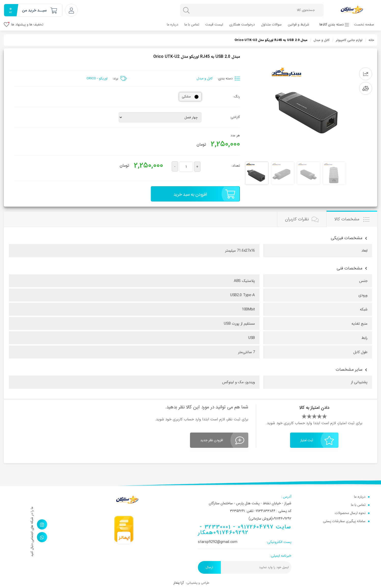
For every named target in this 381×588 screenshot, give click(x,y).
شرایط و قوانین (298, 25)
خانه (371, 40)
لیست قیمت (214, 25)
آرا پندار (179, 583)
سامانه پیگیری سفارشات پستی (344, 521)
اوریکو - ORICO (97, 78)
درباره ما (173, 25)
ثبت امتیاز (317, 440)
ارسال (209, 567)
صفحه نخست (364, 25)
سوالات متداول (271, 25)
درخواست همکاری (242, 25)
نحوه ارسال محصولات (350, 513)
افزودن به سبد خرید (204, 194)
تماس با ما (192, 25)
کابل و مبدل (322, 40)
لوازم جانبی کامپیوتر (349, 40)
